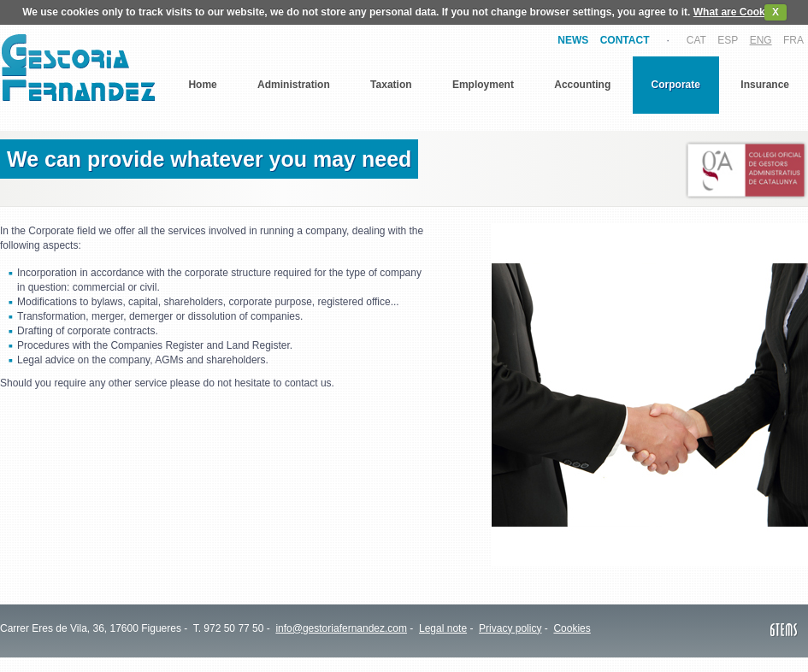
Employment (483, 85)
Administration (294, 85)
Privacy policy (510, 628)
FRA (793, 40)
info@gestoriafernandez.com (341, 628)
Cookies (572, 628)
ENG (761, 40)
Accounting (582, 85)
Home (202, 85)
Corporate (676, 85)
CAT (696, 40)
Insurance (765, 85)
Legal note (443, 628)
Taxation (391, 85)
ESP (728, 40)
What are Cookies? (740, 12)
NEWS (573, 40)
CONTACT (625, 40)
